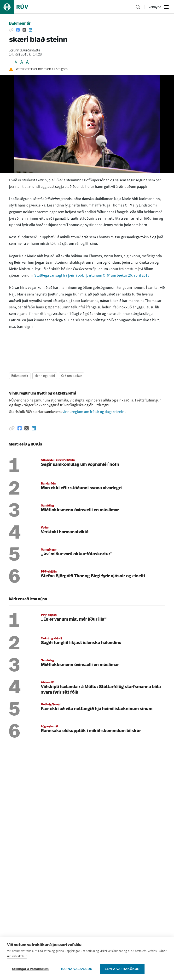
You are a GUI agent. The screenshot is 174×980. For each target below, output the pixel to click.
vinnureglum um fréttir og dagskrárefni (94, 412)
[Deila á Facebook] (18, 30)
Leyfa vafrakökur (122, 969)
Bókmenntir (20, 24)
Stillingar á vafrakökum (30, 969)
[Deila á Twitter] (24, 30)
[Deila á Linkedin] (30, 30)
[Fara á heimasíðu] (18, 7)
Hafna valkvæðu (77, 969)
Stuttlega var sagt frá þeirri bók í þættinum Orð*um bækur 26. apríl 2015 (92, 275)
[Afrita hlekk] (11, 30)
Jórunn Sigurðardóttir (25, 51)
